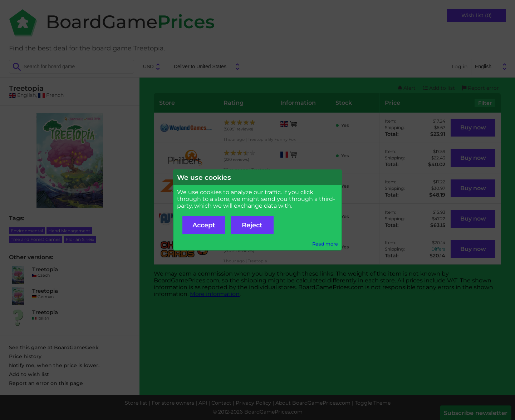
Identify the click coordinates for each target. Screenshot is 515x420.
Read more (325, 244)
